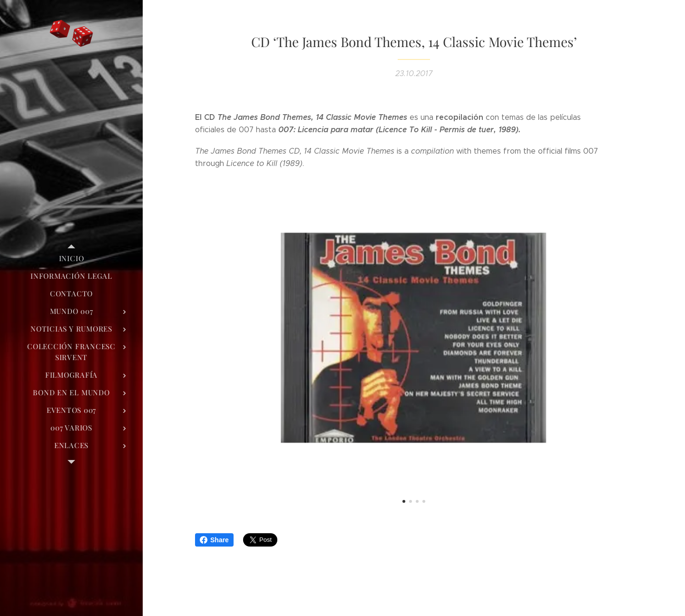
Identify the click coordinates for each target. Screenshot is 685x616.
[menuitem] (71, 259)
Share (214, 540)
